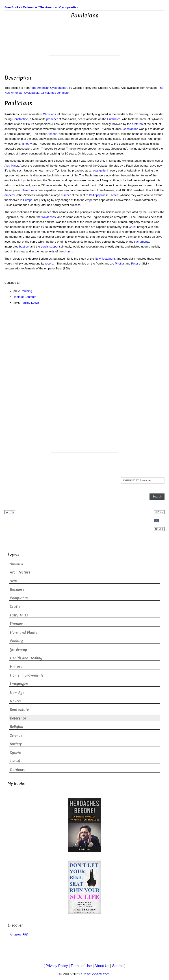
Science (16, 736)
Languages (19, 684)
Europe (28, 200)
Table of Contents (25, 297)
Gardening (18, 649)
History (16, 667)
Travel (15, 761)
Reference (18, 718)
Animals (16, 564)
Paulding (27, 291)
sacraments (142, 242)
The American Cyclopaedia (49, 88)
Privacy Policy (57, 966)
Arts (13, 581)
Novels (15, 701)
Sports (15, 753)
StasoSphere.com (95, 974)
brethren (137, 124)
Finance (16, 624)
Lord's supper (50, 247)
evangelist (100, 170)
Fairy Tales (19, 615)
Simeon (52, 134)
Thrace (114, 195)
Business (17, 589)
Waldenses (49, 217)
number (66, 195)
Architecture (20, 572)
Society (16, 744)
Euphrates (114, 119)
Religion (16, 727)
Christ (132, 227)
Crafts (15, 606)
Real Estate (19, 710)
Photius (120, 264)
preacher (52, 119)
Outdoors (18, 770)
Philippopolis (97, 195)
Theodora (28, 190)
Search (118, 966)
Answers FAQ (19, 934)
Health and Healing (26, 658)
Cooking (17, 641)
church (68, 251)
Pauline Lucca (30, 303)
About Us (102, 966)
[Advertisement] (84, 44)
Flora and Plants (24, 632)
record (49, 264)
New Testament (105, 259)
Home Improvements (27, 675)
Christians (49, 114)
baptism (24, 247)
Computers (19, 598)
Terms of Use (81, 966)
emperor (10, 195)
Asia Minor (11, 166)
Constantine (20, 119)
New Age (17, 693)
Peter (135, 264)
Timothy (27, 144)
